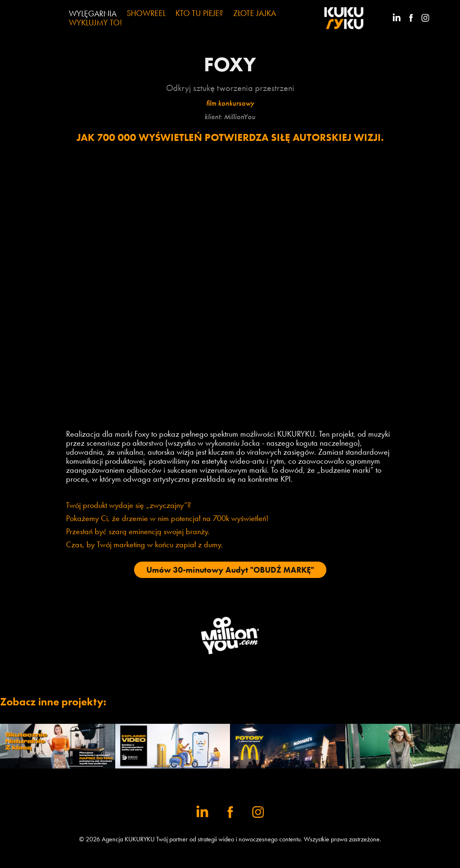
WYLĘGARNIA (93, 14)
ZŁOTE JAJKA (255, 13)
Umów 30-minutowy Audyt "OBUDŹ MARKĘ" (230, 570)
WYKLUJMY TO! (96, 23)
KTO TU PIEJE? (199, 13)
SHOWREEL (146, 13)
